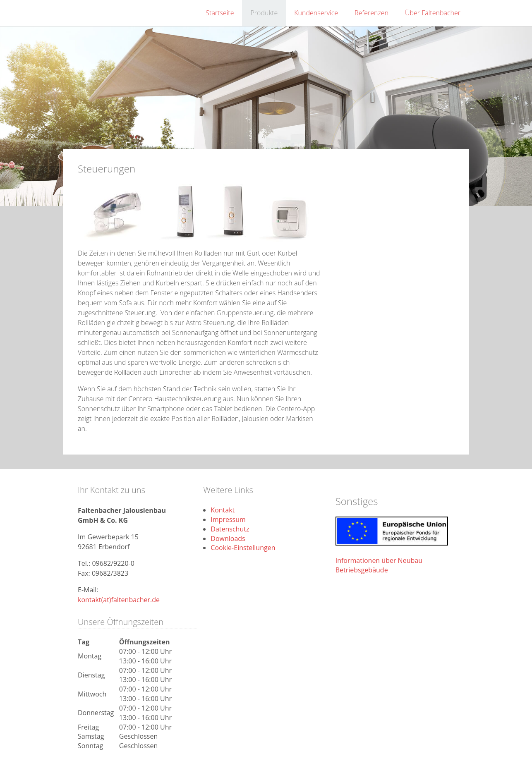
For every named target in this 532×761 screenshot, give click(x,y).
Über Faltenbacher (433, 13)
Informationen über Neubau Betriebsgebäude (379, 565)
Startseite (220, 13)
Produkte (264, 13)
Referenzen (371, 13)
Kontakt (223, 510)
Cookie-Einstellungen (243, 548)
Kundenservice (316, 13)
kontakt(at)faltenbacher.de (119, 600)
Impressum (228, 519)
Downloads (228, 538)
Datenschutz (230, 529)
